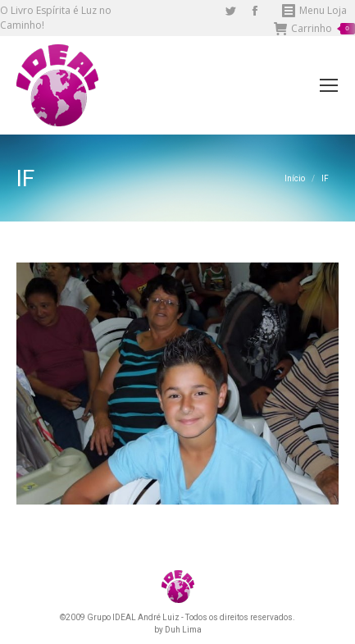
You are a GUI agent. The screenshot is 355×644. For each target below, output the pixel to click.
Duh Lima (183, 630)
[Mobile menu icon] (329, 85)
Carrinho (314, 29)
